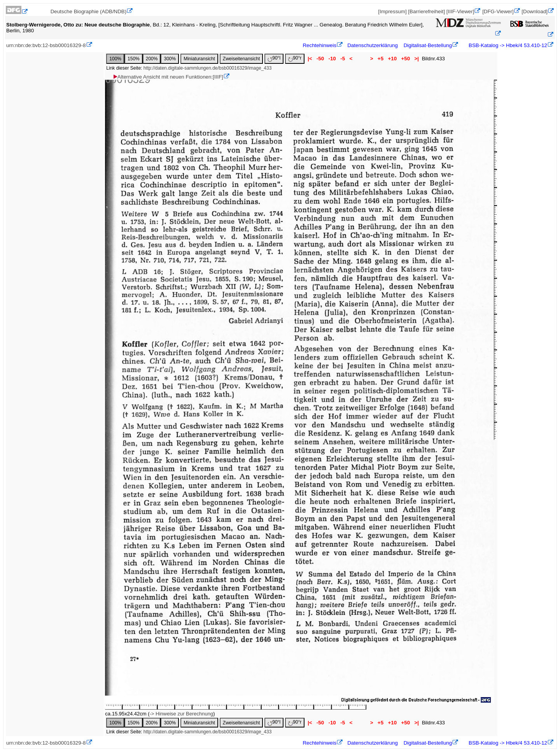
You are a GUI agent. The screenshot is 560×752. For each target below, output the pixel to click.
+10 (392, 59)
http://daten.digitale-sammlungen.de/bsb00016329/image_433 (208, 68)
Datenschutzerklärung (373, 45)
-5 (342, 59)
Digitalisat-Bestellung (428, 45)
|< (310, 59)
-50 (320, 59)
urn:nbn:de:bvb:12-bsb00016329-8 (46, 45)
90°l (274, 59)
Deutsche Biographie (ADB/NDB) (89, 11)
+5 (381, 59)
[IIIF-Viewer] (460, 11)
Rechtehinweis (319, 45)
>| (417, 59)
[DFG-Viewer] (498, 11)
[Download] (535, 11)
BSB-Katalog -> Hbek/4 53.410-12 (507, 45)
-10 (332, 59)
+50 (406, 59)
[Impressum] (392, 11)
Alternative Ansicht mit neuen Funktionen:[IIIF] (168, 77)
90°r (295, 59)
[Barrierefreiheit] (426, 11)
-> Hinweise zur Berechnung (182, 714)
